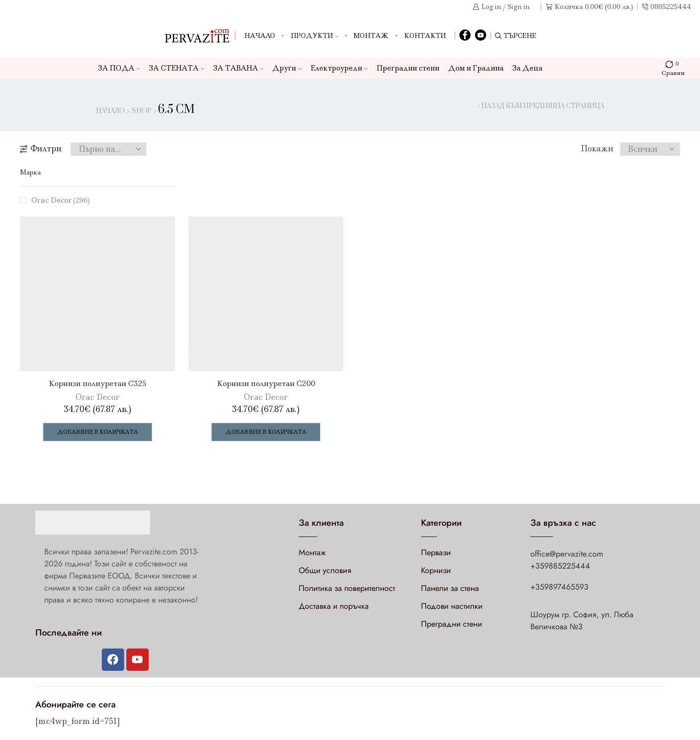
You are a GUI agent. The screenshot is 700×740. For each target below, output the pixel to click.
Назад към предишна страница (543, 106)
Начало (260, 36)
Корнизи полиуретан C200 (266, 383)
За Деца (527, 68)
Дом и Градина (476, 68)
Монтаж (371, 36)
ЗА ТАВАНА (239, 68)
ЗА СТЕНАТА (177, 68)
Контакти (425, 36)
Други (287, 68)
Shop (142, 111)
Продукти (315, 36)
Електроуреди (339, 68)
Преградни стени (408, 68)
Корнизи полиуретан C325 (98, 383)
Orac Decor (60, 200)
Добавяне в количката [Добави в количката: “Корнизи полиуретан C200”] (266, 432)
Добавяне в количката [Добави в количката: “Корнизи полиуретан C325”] (98, 432)
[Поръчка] (108, 149)
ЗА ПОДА (119, 68)
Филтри (41, 149)
